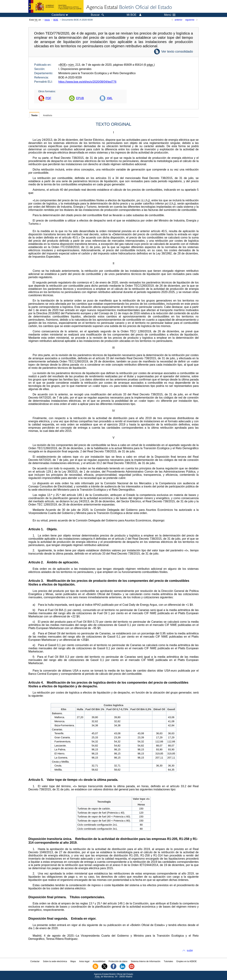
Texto (34, 115)
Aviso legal (84, 961)
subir (190, 951)
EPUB (80, 98)
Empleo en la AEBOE (187, 961)
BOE (56, 20)
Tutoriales (168, 961)
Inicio (47, 20)
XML (110, 98)
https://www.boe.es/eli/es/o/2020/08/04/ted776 (87, 82)
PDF (48, 98)
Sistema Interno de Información (146, 961)
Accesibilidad (99, 961)
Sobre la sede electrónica (55, 961)
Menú (170, 15)
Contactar (35, 961)
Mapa (73, 961)
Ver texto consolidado (177, 51)
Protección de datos (118, 961)
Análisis (48, 115)
